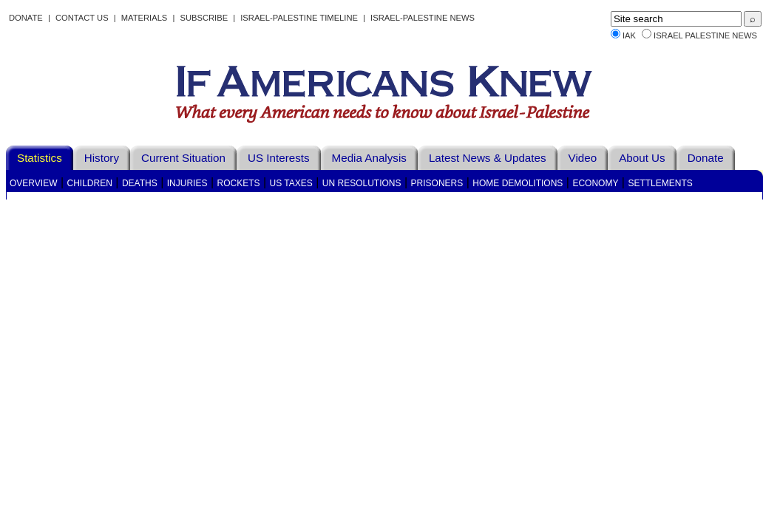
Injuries (187, 183)
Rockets (238, 183)
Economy (595, 183)
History (102, 158)
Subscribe (204, 18)
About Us (642, 158)
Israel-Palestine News (423, 18)
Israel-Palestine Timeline (300, 18)
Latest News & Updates (488, 158)
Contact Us (82, 18)
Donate (26, 18)
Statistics (40, 158)
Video (583, 158)
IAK (629, 35)
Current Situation (183, 158)
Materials (145, 18)
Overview (33, 183)
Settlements (660, 183)
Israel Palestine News (705, 35)
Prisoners (437, 183)
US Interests (279, 158)
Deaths (140, 183)
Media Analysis (369, 158)
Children (90, 183)
